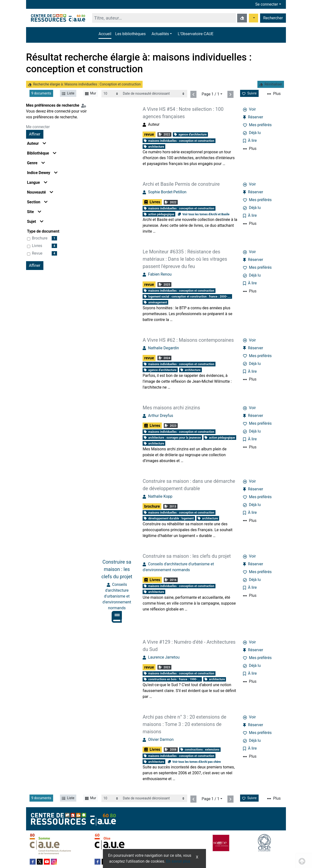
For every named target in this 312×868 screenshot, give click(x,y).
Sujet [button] (35, 222)
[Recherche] (164, 18)
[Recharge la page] (111, 94)
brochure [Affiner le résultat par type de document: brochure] (40, 238)
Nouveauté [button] (40, 192)
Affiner (35, 134)
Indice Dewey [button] (42, 173)
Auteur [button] (37, 143)
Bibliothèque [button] (42, 153)
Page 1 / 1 (210, 94)
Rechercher (273, 18)
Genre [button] (36, 163)
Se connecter (267, 4)
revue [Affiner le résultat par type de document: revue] (37, 253)
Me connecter (38, 127)
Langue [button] (37, 182)
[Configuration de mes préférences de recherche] (85, 105)
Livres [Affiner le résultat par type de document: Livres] (37, 246)
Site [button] (34, 212)
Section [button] (37, 202)
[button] (162, 34)
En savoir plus (178, 861)
